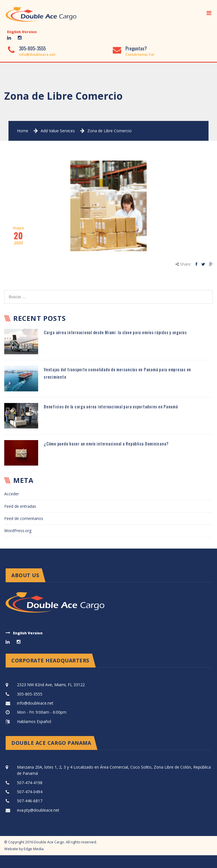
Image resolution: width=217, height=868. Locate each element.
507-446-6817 (30, 801)
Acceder (12, 494)
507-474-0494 (30, 792)
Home (23, 131)
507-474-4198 (30, 783)
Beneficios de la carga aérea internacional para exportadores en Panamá (111, 406)
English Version (22, 32)
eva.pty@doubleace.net (38, 810)
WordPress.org (18, 531)
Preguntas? (136, 48)
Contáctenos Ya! (140, 54)
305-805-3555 (32, 48)
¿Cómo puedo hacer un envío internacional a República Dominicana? (106, 443)
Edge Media (34, 849)
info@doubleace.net (37, 54)
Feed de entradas (20, 506)
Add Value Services (58, 131)
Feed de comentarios (24, 518)
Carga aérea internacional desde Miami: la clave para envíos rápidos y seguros (115, 332)
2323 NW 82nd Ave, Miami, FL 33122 (51, 685)
